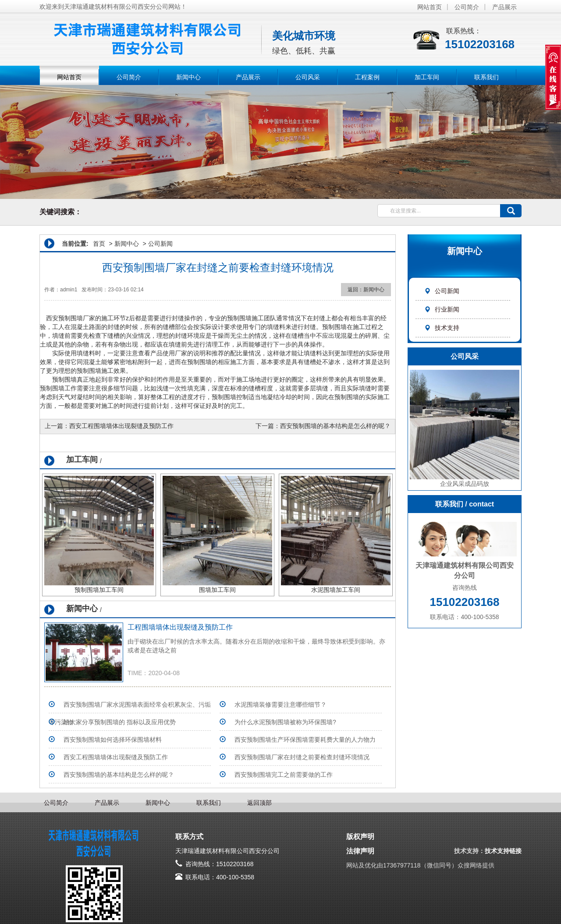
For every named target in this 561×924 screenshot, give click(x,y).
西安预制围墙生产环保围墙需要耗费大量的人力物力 (305, 740)
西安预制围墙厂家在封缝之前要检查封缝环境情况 (302, 757)
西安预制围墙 (64, 318)
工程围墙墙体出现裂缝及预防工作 (180, 627)
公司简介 (467, 7)
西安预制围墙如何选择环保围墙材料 (113, 740)
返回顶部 (259, 803)
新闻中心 (188, 77)
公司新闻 (442, 291)
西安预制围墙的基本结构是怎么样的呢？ (335, 426)
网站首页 (430, 7)
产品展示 (504, 7)
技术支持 (442, 328)
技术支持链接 (503, 851)
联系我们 (486, 77)
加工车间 (427, 77)
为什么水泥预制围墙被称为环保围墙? (285, 722)
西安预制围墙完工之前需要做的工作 (284, 775)
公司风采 (308, 77)
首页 (99, 244)
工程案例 (367, 77)
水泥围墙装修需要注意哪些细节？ (280, 705)
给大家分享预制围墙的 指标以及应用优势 (120, 722)
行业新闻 (442, 309)
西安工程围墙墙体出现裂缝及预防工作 (121, 426)
